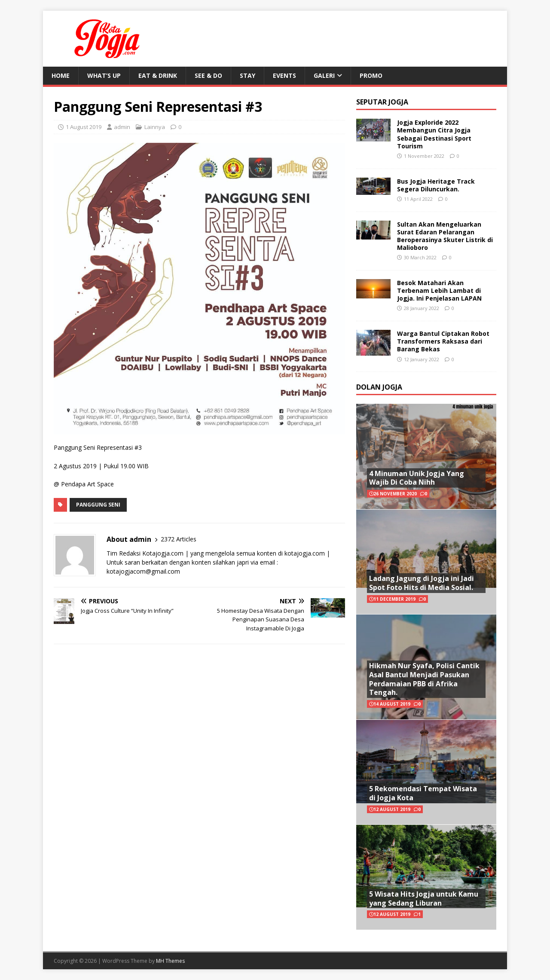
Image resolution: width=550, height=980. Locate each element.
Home (61, 75)
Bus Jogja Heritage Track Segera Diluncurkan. (436, 185)
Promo (371, 75)
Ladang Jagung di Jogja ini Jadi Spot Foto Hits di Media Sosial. (422, 583)
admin (122, 127)
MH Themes (170, 961)
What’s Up (104, 75)
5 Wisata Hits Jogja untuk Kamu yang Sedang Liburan (424, 899)
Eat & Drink (158, 75)
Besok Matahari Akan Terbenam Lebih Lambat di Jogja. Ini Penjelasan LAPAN (439, 290)
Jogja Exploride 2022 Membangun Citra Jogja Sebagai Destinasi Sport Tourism (434, 134)
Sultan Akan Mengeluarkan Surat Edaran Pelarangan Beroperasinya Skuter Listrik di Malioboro (445, 236)
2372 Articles (179, 539)
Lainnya (155, 127)
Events (284, 75)
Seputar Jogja (382, 102)
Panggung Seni (98, 505)
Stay (247, 75)
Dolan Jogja (379, 387)
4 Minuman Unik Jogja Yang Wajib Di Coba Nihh (417, 478)
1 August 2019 (84, 127)
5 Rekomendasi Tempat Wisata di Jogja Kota (423, 793)
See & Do (208, 75)
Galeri (324, 75)
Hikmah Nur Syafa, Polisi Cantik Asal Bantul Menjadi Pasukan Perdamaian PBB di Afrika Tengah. (424, 679)
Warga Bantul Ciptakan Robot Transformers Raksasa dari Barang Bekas (443, 341)
